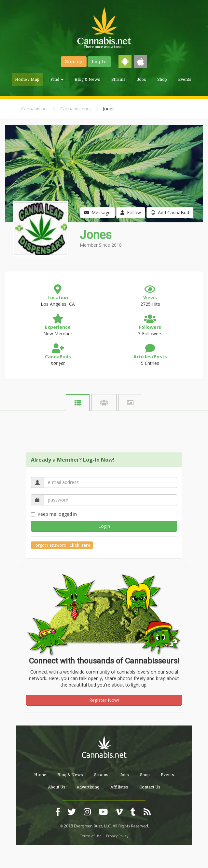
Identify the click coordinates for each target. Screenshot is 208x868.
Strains (118, 79)
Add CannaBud (170, 212)
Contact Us (150, 787)
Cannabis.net (35, 109)
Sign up (74, 62)
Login (104, 526)
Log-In (99, 62)
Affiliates (119, 787)
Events (185, 79)
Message (97, 212)
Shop (162, 79)
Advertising (88, 787)
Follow (131, 212)
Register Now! (104, 700)
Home (40, 775)
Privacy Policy (117, 836)
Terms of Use (91, 836)
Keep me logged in (54, 514)
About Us (57, 787)
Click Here (80, 545)
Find (57, 79)
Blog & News (87, 79)
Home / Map (27, 79)
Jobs (141, 79)
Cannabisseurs (76, 109)
